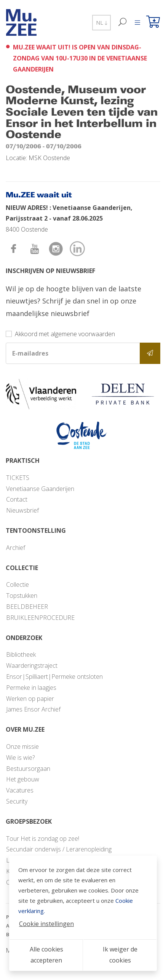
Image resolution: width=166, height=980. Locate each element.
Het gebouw (23, 779)
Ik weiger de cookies (120, 955)
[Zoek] (123, 23)
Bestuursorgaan (28, 769)
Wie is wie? (20, 758)
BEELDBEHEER (27, 607)
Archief (16, 548)
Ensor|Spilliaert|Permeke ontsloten (54, 677)
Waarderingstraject (32, 666)
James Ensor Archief (33, 709)
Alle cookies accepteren (46, 955)
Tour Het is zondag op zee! (43, 839)
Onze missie (22, 747)
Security (17, 801)
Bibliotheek (21, 654)
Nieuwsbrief (22, 510)
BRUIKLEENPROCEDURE (40, 618)
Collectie (18, 585)
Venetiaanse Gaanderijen (40, 489)
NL (101, 23)
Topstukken (22, 596)
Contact (17, 499)
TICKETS (18, 478)
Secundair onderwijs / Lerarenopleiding (59, 849)
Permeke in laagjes (31, 688)
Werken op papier (30, 699)
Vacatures (20, 790)
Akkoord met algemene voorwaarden (65, 334)
